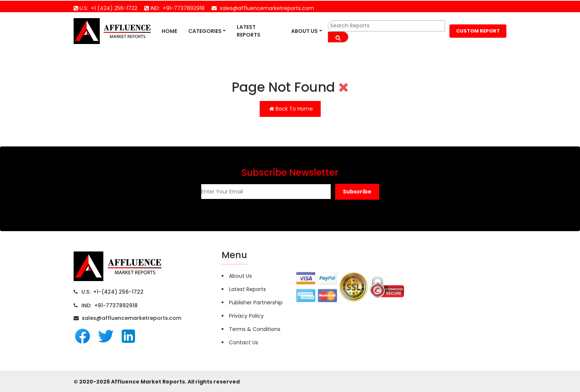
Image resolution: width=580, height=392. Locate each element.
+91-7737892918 (182, 8)
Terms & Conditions (255, 329)
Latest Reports (249, 31)
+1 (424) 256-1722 (113, 8)
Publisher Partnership (256, 303)
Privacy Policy (246, 316)
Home (169, 31)
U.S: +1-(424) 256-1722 (112, 292)
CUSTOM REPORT (478, 31)
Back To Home (291, 109)
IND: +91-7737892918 (109, 305)
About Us (304, 31)
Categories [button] (205, 31)
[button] (357, 192)
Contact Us (244, 342)
